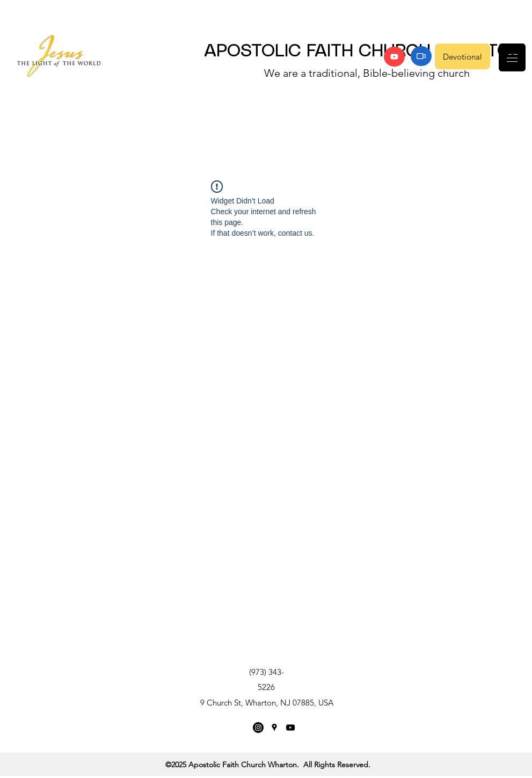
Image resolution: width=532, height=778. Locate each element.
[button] (512, 57)
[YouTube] (394, 57)
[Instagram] (258, 728)
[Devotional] (462, 56)
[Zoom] (421, 56)
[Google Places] (274, 728)
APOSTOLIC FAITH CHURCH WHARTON (363, 52)
